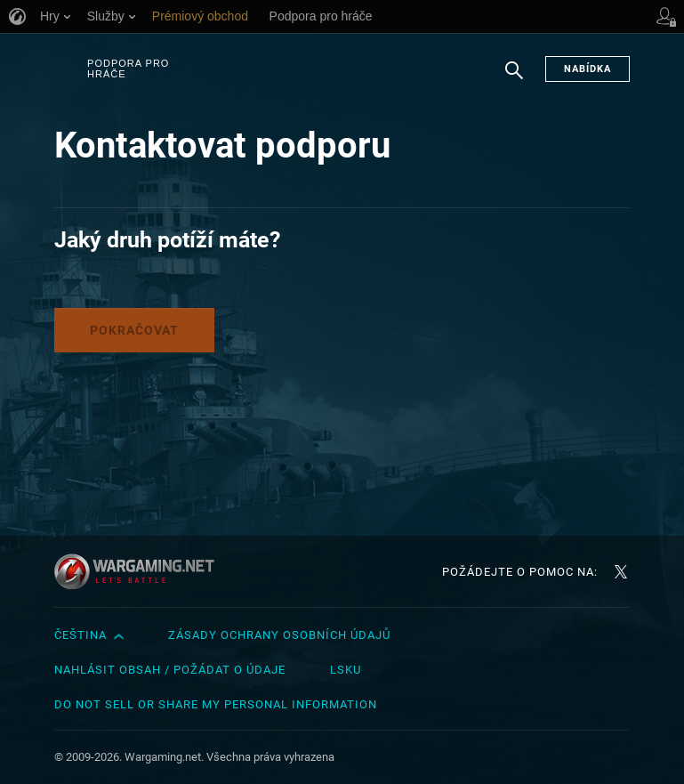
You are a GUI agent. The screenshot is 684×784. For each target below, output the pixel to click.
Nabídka (587, 69)
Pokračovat (134, 330)
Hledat (514, 79)
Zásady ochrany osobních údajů (279, 635)
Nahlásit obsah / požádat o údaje (170, 670)
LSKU (346, 670)
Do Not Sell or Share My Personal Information (216, 704)
